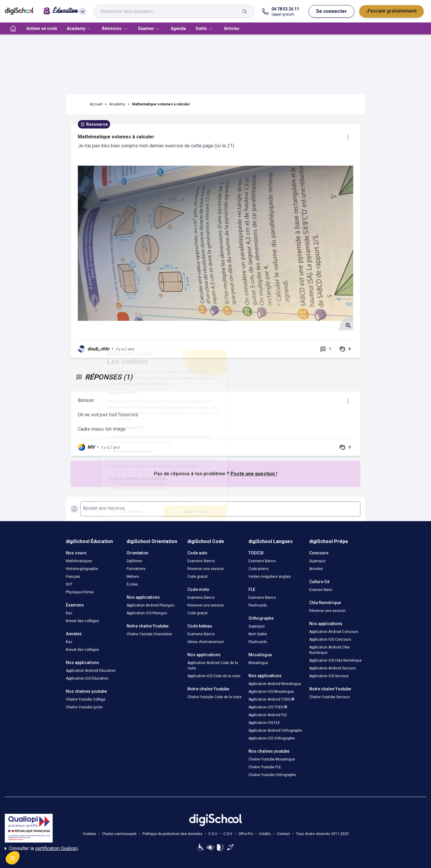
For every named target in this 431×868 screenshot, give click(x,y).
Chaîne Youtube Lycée (84, 707)
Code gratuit (198, 577)
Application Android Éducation (91, 671)
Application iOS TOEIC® (268, 707)
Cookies (89, 834)
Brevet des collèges (82, 621)
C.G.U (213, 834)
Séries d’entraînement (206, 642)
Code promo (258, 569)
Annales (316, 569)
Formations (136, 569)
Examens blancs (201, 561)
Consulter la (41, 849)
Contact (283, 834)
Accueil (96, 104)
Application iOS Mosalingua (271, 692)
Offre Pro (246, 834)
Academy (117, 104)
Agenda (178, 28)
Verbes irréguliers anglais (270, 577)
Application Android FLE (268, 715)
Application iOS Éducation (87, 678)
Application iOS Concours (330, 639)
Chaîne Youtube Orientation (149, 634)
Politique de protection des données (172, 834)
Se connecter (331, 11)
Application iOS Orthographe (272, 738)
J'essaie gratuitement (391, 11)
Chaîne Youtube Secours (330, 697)
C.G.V (228, 834)
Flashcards (258, 605)
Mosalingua (258, 663)
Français (73, 577)
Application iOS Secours (329, 676)
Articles (232, 28)
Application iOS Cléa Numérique (335, 660)
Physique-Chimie (80, 592)
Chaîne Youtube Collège (86, 699)
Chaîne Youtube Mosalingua (272, 759)
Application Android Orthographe (275, 731)
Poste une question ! (254, 474)
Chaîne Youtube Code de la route (214, 697)
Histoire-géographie (82, 569)
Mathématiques (79, 561)
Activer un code (42, 28)
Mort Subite (258, 634)
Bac (69, 613)
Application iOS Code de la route (214, 676)
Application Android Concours (334, 632)
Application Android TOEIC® (271, 699)
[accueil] (13, 28)
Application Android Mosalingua (275, 684)
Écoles (132, 584)
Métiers (133, 577)
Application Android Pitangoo (150, 605)
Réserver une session (206, 569)
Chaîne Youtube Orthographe (272, 775)
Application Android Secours (333, 668)
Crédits (265, 834)
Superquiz (257, 626)
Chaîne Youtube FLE (265, 767)
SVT (69, 584)
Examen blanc (321, 590)
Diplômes (134, 561)
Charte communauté (119, 834)
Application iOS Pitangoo (147, 613)
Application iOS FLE (264, 723)
